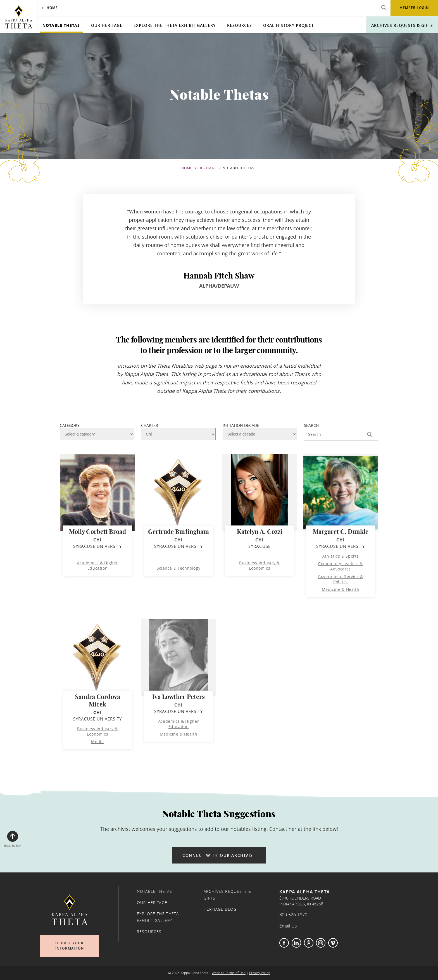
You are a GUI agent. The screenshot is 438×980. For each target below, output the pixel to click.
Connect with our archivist (219, 855)
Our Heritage (107, 25)
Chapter (150, 425)
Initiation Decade (241, 425)
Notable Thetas (61, 25)
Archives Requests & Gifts (402, 25)
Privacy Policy (260, 973)
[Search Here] (341, 434)
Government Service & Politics (341, 579)
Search (311, 425)
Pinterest (309, 943)
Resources (240, 25)
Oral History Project (289, 25)
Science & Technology (179, 568)
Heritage (208, 168)
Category (70, 425)
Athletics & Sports (341, 556)
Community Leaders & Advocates (341, 566)
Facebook (284, 943)
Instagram (321, 943)
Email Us (288, 926)
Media (97, 742)
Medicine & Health (341, 589)
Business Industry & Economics (260, 565)
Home (187, 168)
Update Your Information (70, 946)
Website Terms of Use (229, 973)
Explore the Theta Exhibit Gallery (175, 25)
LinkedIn (296, 943)
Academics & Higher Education (97, 565)
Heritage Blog (220, 909)
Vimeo (333, 943)
